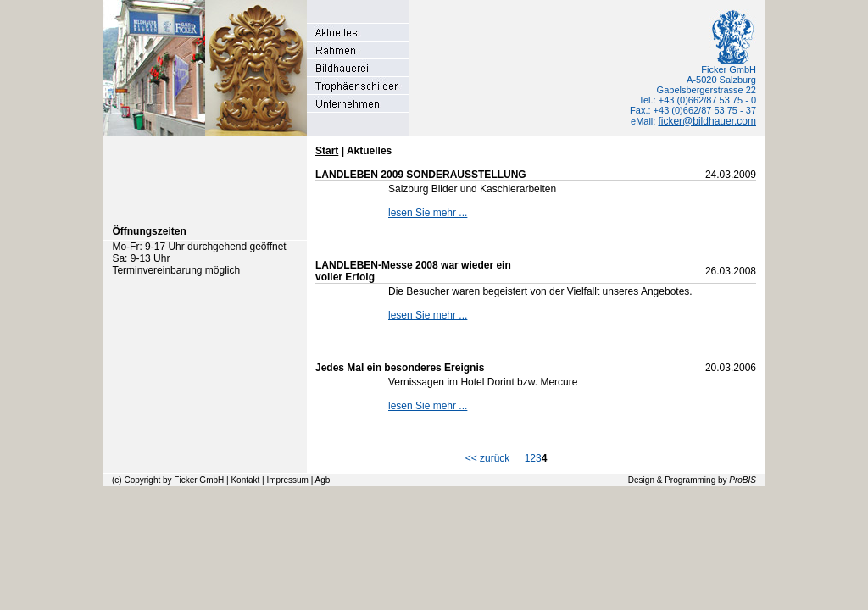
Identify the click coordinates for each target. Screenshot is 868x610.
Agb (323, 480)
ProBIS (743, 480)
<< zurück (488, 458)
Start (327, 151)
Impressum (287, 480)
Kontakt (245, 480)
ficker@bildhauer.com (707, 121)
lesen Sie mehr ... (428, 213)
